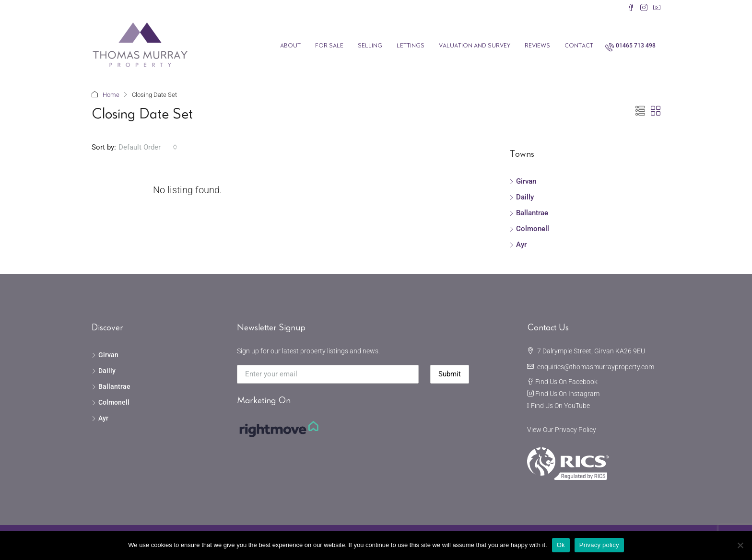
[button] (640, 111)
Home (111, 95)
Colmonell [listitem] (529, 229)
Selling (370, 46)
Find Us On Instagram (567, 394)
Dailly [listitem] (522, 197)
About (290, 46)
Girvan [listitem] (523, 181)
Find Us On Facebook (566, 382)
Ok (561, 545)
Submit (450, 374)
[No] (740, 545)
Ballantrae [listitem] (529, 213)
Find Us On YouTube (560, 406)
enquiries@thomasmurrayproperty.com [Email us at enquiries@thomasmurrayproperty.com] (596, 367)
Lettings (411, 46)
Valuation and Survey (475, 46)
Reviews (537, 46)
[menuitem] (630, 46)
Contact (579, 46)
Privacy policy (599, 545)
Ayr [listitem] (518, 245)
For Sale (329, 46)
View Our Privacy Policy (562, 430)
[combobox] (148, 147)
